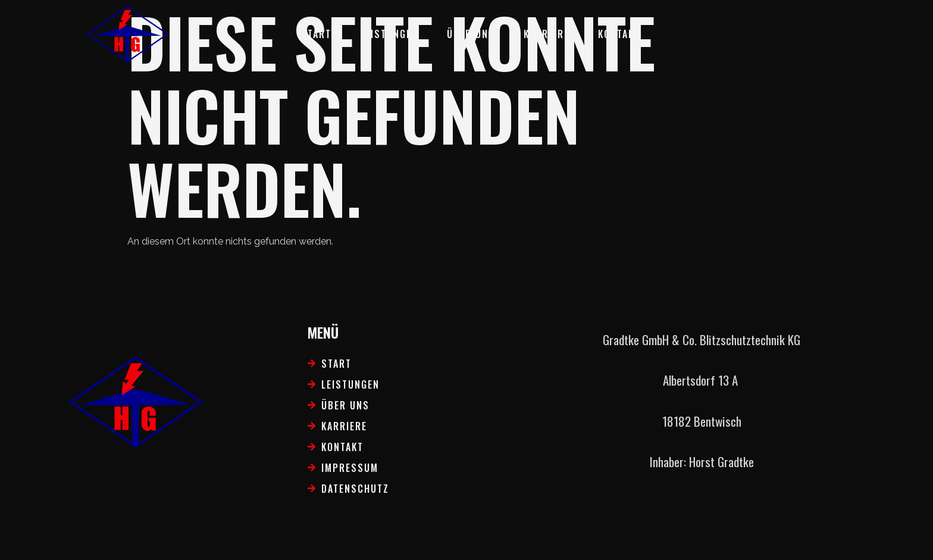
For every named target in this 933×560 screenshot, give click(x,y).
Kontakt (619, 34)
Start (316, 34)
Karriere (547, 34)
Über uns (471, 34)
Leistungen (389, 34)
